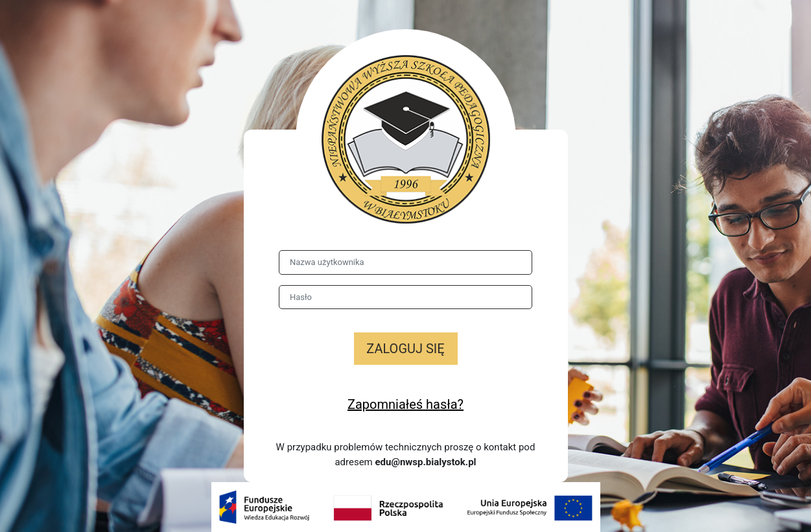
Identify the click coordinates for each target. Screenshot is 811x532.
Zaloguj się (405, 349)
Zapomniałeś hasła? (405, 404)
